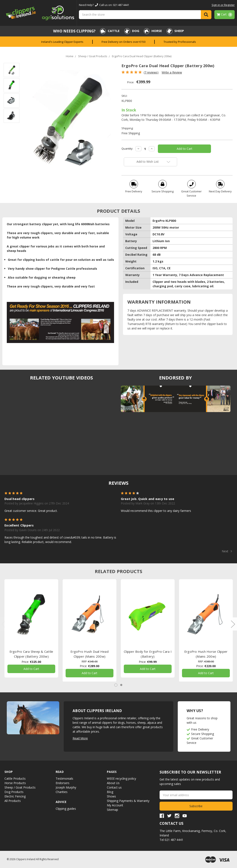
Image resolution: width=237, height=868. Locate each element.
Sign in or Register (223, 5)
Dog (132, 31)
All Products (13, 801)
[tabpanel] (31, 628)
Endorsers (63, 783)
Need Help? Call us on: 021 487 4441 (104, 5)
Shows (111, 796)
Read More (80, 738)
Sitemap (112, 810)
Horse (153, 31)
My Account (115, 805)
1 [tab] (116, 685)
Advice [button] (61, 802)
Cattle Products (15, 778)
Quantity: (127, 149)
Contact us (114, 787)
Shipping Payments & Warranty (128, 801)
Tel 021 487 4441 (171, 840)
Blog (110, 792)
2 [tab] (121, 685)
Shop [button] (9, 772)
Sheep (175, 31)
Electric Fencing (15, 796)
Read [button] (60, 772)
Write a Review (172, 72)
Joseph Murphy (66, 787)
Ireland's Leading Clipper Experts (62, 42)
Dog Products (14, 792)
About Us (113, 783)
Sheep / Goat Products (93, 56)
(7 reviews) (151, 72)
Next (227, 551)
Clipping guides (66, 809)
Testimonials (64, 778)
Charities (62, 792)
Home (70, 56)
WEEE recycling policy (121, 778)
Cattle (110, 31)
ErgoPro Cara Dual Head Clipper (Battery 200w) (142, 56)
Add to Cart (31, 669)
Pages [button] (112, 772)
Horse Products (15, 783)
